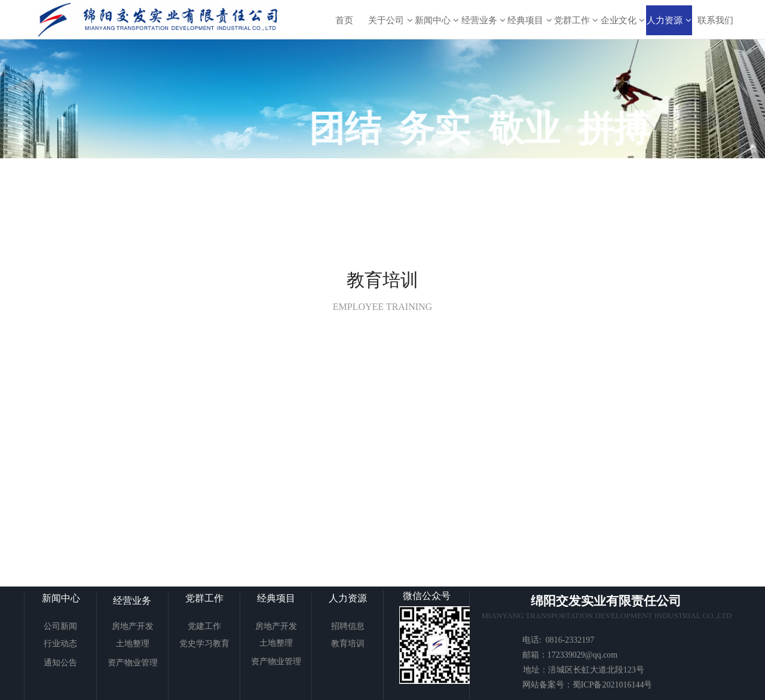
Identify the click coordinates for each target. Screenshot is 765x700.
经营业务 (484, 20)
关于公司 (390, 20)
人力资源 (669, 20)
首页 (344, 20)
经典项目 (530, 20)
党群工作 (576, 20)
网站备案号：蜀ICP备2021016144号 (587, 685)
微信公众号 (427, 596)
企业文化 (623, 20)
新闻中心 (437, 20)
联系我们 (715, 20)
